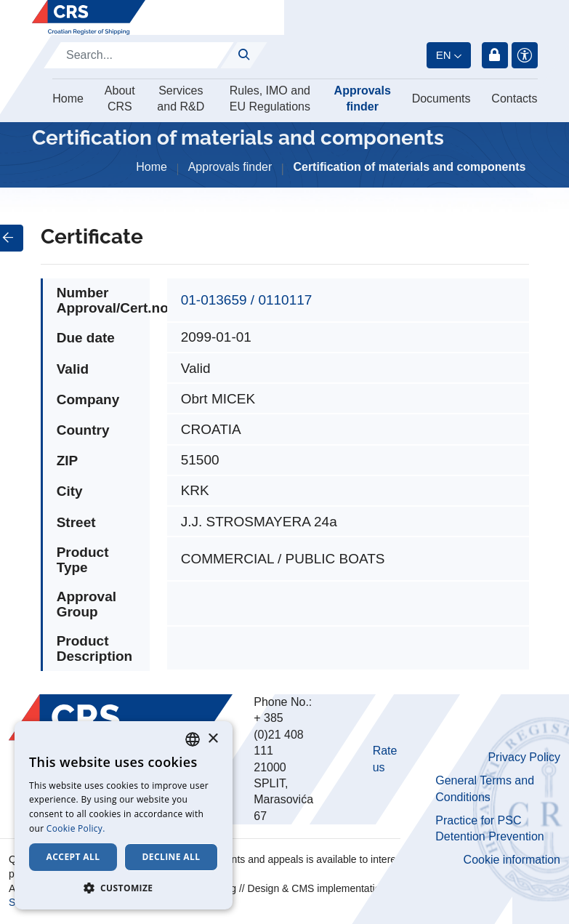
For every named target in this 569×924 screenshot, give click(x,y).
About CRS (120, 99)
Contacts (514, 99)
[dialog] (124, 815)
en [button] (444, 55)
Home (68, 99)
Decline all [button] (171, 857)
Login (495, 55)
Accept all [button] (73, 857)
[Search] (139, 55)
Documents (441, 99)
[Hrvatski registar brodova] (89, 17)
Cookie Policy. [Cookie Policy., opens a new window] (76, 828)
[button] (124, 888)
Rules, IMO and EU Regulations (270, 99)
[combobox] (193, 739)
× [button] (213, 739)
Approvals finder (363, 99)
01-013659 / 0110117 (247, 300)
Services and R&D (181, 99)
